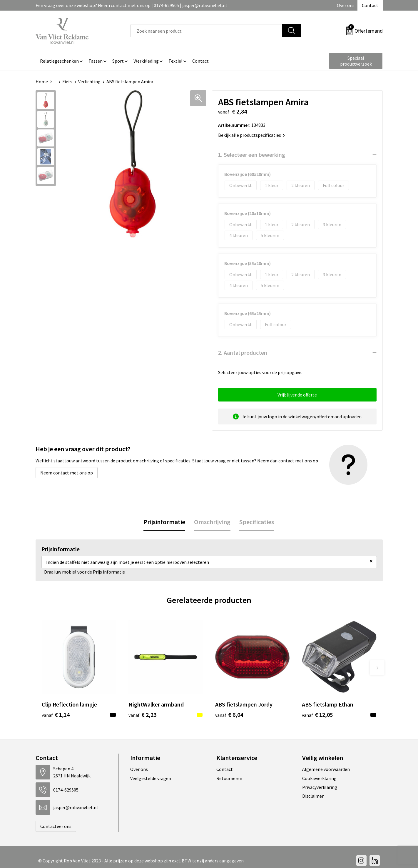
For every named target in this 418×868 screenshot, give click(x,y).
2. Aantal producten (243, 353)
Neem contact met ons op (67, 473)
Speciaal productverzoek (356, 61)
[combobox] (207, 31)
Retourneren (229, 778)
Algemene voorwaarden (326, 769)
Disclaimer (313, 796)
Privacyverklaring (320, 787)
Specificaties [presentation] (257, 522)
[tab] (164, 522)
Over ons (346, 5)
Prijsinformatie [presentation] (164, 522)
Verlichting (89, 81)
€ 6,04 (229, 715)
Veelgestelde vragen (151, 778)
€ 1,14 (56, 715)
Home (42, 81)
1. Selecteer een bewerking (252, 155)
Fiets (67, 81)
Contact (370, 5)
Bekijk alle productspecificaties (251, 135)
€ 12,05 (317, 715)
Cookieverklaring (319, 778)
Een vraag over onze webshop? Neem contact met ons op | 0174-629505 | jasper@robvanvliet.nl (131, 5)
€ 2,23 (142, 715)
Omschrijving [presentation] (212, 522)
